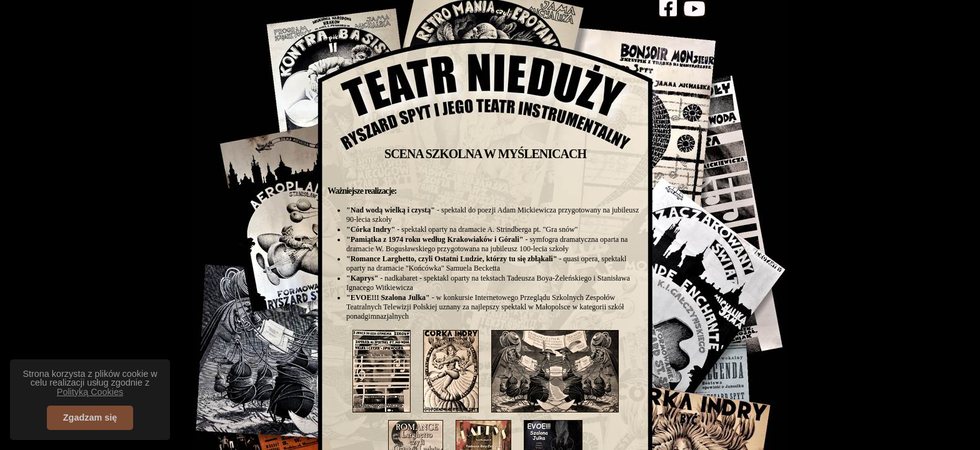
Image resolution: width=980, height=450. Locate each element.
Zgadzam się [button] (90, 417)
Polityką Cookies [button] (90, 392)
